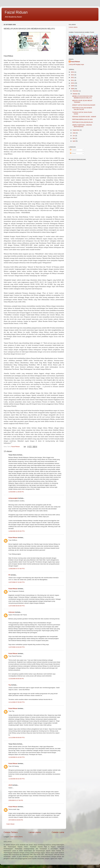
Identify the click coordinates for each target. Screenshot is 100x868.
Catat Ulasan (10, 824)
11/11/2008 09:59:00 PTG (17, 738)
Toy (10, 685)
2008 (73, 89)
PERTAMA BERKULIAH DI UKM (82, 119)
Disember (76, 91)
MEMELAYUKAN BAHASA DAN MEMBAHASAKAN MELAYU (82, 97)
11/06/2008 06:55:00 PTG (17, 531)
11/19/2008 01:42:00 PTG (17, 757)
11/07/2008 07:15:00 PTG (17, 582)
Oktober (75, 94)
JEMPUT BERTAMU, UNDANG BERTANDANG (82, 126)
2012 (73, 78)
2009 (73, 86)
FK (9, 575)
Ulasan (73, 153)
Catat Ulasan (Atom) (16, 837)
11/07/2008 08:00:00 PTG (17, 606)
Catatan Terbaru (11, 832)
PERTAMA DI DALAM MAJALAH (83, 122)
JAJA (10, 785)
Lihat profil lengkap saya (76, 64)
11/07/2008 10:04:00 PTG (17, 647)
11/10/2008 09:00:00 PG (16, 679)
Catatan (73, 150)
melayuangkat (13, 498)
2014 (73, 72)
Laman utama (35, 832)
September (76, 130)
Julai (74, 133)
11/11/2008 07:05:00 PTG (17, 702)
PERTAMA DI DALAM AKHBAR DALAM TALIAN (82, 109)
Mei (74, 138)
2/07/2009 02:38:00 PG (16, 820)
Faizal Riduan (16, 12)
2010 (73, 83)
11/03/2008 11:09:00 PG (16, 492)
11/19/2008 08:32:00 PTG (17, 779)
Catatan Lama (58, 832)
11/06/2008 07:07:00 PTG (17, 569)
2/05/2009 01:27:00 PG (16, 800)
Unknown (12, 612)
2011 (73, 80)
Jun (74, 136)
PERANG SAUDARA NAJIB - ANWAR (84, 117)
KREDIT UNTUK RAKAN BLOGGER (84, 105)
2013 (73, 75)
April (74, 141)
